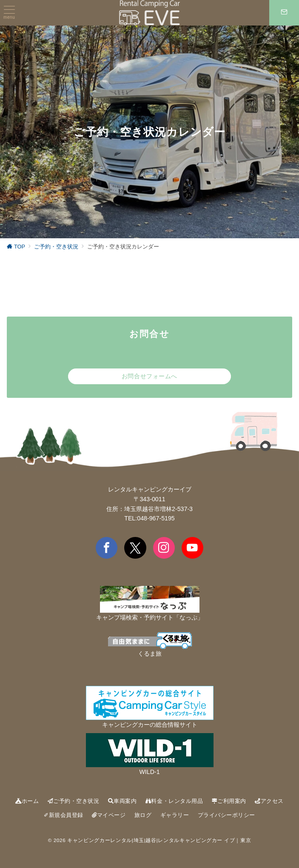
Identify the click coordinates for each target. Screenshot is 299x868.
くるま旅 (150, 654)
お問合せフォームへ (149, 376)
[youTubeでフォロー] (192, 548)
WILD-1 (149, 772)
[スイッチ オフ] (284, 13)
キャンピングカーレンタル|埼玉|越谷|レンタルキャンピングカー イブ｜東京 (159, 840)
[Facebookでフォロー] (107, 548)
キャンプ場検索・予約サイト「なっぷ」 (150, 617)
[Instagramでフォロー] (164, 548)
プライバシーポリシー (226, 815)
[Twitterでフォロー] (135, 548)
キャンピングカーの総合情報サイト (150, 725)
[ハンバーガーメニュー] (9, 13)
